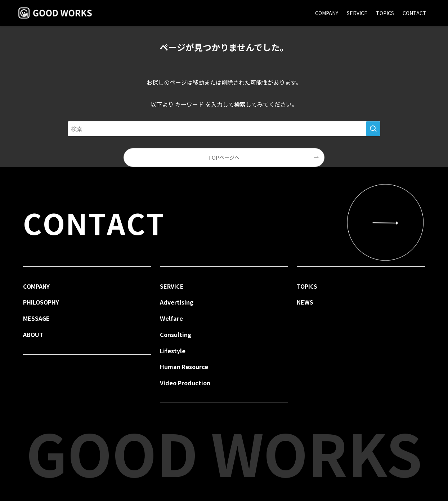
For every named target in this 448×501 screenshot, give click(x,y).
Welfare (171, 318)
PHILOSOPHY (41, 302)
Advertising (177, 302)
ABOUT (33, 334)
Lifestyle (173, 351)
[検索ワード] (224, 129)
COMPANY (36, 286)
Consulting (176, 334)
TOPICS (307, 286)
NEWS (305, 302)
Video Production (185, 383)
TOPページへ (224, 157)
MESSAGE (36, 318)
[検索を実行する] (373, 129)
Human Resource (184, 367)
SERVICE (172, 286)
